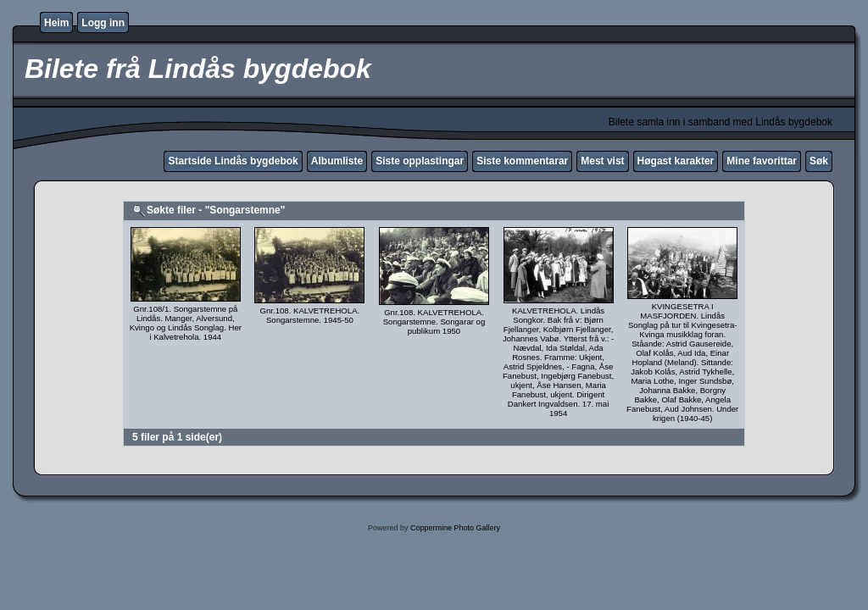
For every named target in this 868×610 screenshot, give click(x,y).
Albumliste (337, 161)
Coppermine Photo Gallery (455, 528)
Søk (819, 161)
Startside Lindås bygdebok (233, 161)
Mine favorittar (762, 161)
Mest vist (602, 161)
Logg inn (103, 23)
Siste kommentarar (522, 161)
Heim (56, 23)
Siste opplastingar (420, 161)
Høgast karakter (676, 161)
